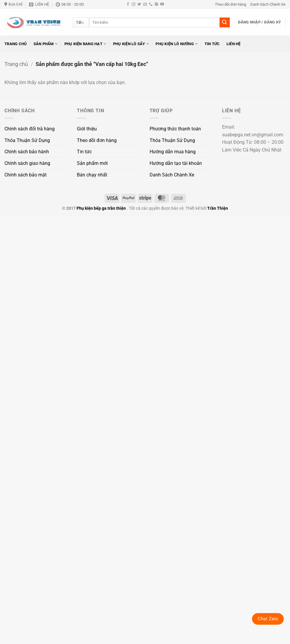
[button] (260, 22)
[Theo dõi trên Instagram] (134, 4)
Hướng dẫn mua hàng (173, 152)
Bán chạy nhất (92, 175)
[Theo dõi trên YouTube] (162, 4)
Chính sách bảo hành (27, 152)
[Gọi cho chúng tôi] (151, 4)
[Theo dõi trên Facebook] (128, 4)
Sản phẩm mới (92, 163)
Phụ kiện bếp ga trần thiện (101, 208)
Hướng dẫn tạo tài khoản (176, 163)
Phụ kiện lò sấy (131, 44)
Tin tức (212, 44)
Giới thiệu (87, 129)
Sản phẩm (46, 44)
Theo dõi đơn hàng (230, 4)
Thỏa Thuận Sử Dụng (27, 140)
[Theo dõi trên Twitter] (139, 4)
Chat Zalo (268, 619)
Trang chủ (16, 44)
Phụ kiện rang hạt (85, 44)
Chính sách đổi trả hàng (30, 129)
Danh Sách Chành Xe (268, 4)
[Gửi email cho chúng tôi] (145, 4)
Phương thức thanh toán (175, 129)
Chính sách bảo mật (26, 175)
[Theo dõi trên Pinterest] (156, 4)
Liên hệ (234, 44)
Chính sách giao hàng (27, 163)
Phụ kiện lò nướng (177, 44)
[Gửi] (225, 23)
